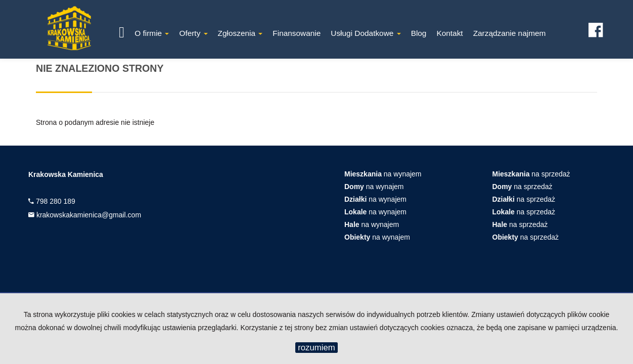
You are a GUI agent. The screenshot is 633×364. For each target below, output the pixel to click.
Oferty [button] (193, 33)
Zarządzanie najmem (510, 33)
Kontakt (449, 33)
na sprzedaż (531, 174)
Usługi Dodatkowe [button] (366, 33)
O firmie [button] (152, 33)
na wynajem (383, 174)
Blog (419, 33)
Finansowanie (297, 33)
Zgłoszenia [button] (240, 33)
